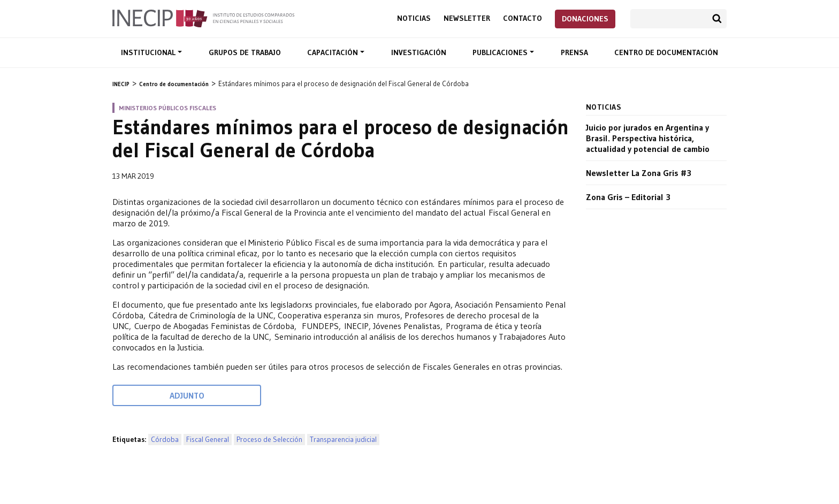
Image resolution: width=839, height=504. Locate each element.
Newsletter (467, 18)
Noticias (414, 18)
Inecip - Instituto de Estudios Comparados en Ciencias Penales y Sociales (203, 18)
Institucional (149, 52)
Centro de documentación (666, 52)
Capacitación (334, 52)
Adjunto (187, 395)
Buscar (717, 19)
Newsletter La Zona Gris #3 (639, 173)
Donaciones (585, 19)
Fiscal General (208, 440)
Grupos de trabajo (245, 52)
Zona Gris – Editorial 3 (628, 197)
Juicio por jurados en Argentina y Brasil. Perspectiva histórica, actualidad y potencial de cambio (648, 138)
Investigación (419, 52)
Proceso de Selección (269, 440)
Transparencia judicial (343, 440)
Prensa (574, 52)
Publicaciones (501, 52)
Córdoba (165, 440)
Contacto (523, 18)
